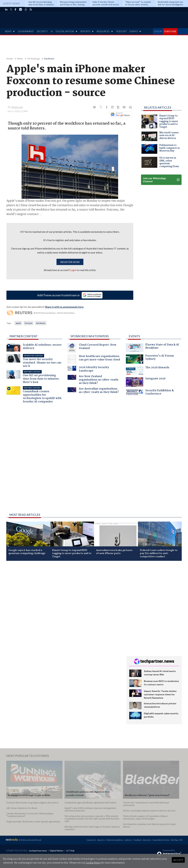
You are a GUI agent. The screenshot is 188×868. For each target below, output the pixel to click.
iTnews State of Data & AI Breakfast (152, 348)
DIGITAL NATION (65, 31)
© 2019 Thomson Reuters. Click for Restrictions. (54, 313)
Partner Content (24, 336)
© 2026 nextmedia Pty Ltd (30, 840)
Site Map (174, 840)
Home (10, 59)
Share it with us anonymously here (64, 307)
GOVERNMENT (26, 31)
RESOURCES (103, 31)
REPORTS (85, 31)
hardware (41, 323)
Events (134, 336)
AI (52, 31)
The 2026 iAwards (148, 371)
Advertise (147, 840)
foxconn (29, 323)
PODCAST (122, 31)
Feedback (137, 840)
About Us (101, 840)
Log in (73, 270)
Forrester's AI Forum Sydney (150, 359)
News (20, 59)
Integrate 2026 (146, 382)
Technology (33, 59)
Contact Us (91, 840)
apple (18, 323)
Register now (70, 262)
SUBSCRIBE (170, 31)
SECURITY (42, 31)
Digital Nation (57, 851)
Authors (128, 840)
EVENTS (134, 31)
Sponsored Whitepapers (90, 336)
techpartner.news (38, 851)
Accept (178, 860)
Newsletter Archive (161, 840)
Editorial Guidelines (115, 840)
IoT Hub (70, 851)
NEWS (8, 31)
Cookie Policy (93, 863)
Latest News (11, 3)
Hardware (49, 59)
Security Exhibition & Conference (150, 393)
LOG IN (158, 31)
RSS (181, 840)
